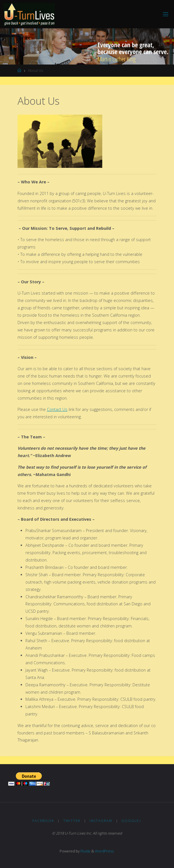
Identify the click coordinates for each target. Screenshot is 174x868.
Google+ (131, 821)
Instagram (101, 821)
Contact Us (57, 409)
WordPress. (105, 851)
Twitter (72, 821)
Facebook (43, 821)
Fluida (85, 851)
